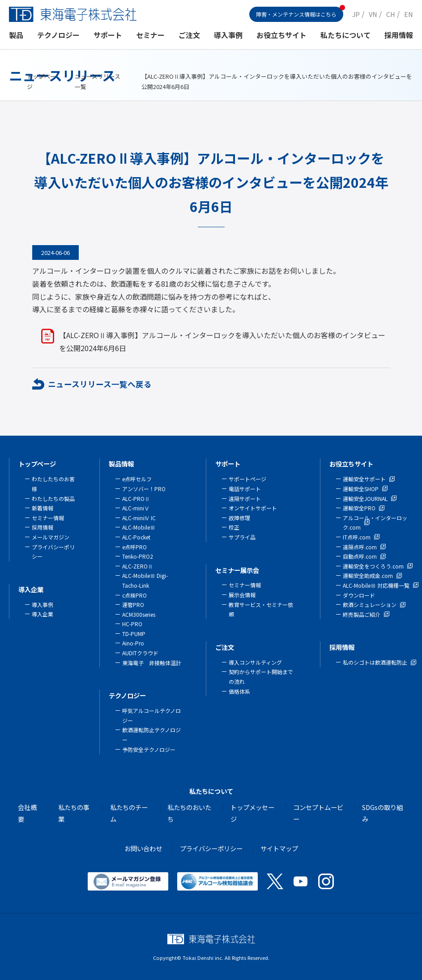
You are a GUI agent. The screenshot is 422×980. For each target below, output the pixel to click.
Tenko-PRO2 (138, 556)
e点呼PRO (134, 547)
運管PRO (133, 605)
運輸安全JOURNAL (365, 498)
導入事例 (228, 35)
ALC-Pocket (136, 537)
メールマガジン (51, 537)
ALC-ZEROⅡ (138, 566)
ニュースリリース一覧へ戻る (100, 384)
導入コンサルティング (255, 662)
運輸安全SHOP (361, 489)
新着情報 (43, 508)
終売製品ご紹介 (362, 614)
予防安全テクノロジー (149, 749)
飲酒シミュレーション (370, 605)
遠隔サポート (245, 498)
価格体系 (239, 691)
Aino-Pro (133, 643)
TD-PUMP (134, 634)
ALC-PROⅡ (136, 498)
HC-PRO (132, 624)
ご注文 (189, 35)
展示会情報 (242, 595)
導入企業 (31, 589)
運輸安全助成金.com (368, 575)
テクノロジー (58, 35)
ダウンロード (359, 595)
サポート (108, 35)
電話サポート (245, 489)
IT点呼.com (357, 537)
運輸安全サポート (364, 479)
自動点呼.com (360, 556)
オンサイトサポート (253, 508)
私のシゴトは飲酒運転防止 (375, 662)
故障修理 (239, 518)
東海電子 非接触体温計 (152, 663)
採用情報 (399, 35)
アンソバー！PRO (144, 489)
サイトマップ (279, 848)
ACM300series (139, 614)
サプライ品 (242, 537)
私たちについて (345, 35)
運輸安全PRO (359, 508)
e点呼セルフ (137, 479)
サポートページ (247, 479)
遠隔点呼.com (360, 547)
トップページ (37, 464)
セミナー (150, 35)
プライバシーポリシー (211, 848)
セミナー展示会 (237, 570)
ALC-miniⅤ (136, 508)
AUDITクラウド (140, 653)
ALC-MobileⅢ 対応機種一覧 (376, 585)
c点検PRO (134, 595)
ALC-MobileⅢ (139, 527)
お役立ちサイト (281, 35)
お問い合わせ (143, 848)
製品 (16, 35)
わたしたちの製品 (53, 498)
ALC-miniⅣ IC (139, 518)
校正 (234, 527)
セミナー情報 (48, 518)
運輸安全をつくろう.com (373, 566)
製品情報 (121, 464)
